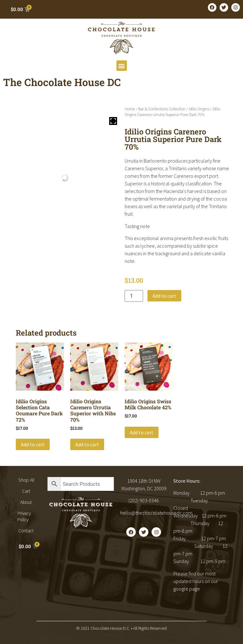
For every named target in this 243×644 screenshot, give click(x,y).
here (206, 589)
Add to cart (164, 296)
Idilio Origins (199, 109)
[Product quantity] (134, 296)
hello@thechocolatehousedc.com (156, 513)
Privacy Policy (24, 516)
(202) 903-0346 (144, 500)
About (26, 502)
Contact (26, 531)
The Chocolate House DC (62, 82)
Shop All (26, 480)
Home (130, 109)
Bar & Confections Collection (162, 109)
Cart (26, 491)
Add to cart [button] (33, 444)
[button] (122, 66)
